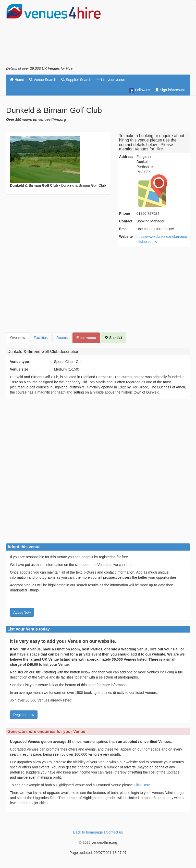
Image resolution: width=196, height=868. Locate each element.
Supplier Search (76, 80)
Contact (126, 221)
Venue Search (43, 80)
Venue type (19, 362)
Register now (24, 715)
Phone (125, 213)
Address (126, 157)
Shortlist (113, 338)
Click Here (142, 785)
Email (124, 229)
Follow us (139, 90)
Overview (18, 338)
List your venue (111, 80)
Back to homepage (88, 832)
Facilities (41, 338)
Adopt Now (22, 612)
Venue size (19, 369)
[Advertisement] (149, 35)
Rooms (62, 338)
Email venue (86, 338)
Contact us (114, 832)
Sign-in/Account (170, 90)
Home (17, 80)
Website (126, 236)
